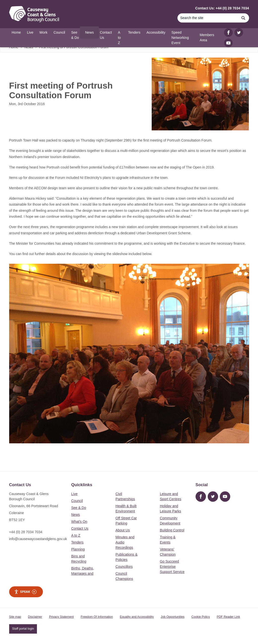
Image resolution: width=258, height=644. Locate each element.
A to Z (76, 535)
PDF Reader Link (229, 617)
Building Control (172, 530)
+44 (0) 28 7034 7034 (26, 532)
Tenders (77, 542)
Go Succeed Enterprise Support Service (172, 567)
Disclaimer (35, 617)
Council (77, 501)
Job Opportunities (172, 617)
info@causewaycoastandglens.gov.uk (38, 539)
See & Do (79, 508)
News (75, 515)
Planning (78, 549)
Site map (15, 617)
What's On (79, 522)
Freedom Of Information (97, 617)
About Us (123, 530)
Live (74, 494)
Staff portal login (23, 629)
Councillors (124, 567)
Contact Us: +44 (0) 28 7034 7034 (222, 8)
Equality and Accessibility (137, 617)
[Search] (208, 18)
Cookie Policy (201, 617)
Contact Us (80, 528)
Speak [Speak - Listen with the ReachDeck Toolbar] (25, 592)
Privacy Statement (61, 617)
